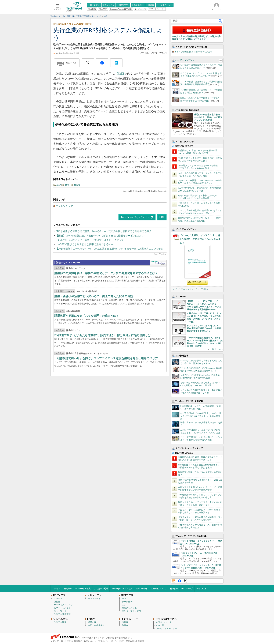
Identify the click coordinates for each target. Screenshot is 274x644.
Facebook (179, 581)
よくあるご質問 (101, 589)
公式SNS (68, 641)
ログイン (56, 589)
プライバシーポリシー (109, 641)
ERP (59, 185)
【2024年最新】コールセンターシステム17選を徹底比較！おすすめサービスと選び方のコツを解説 (110, 249)
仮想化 (57, 602)
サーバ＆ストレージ (63, 605)
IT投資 (77, 185)
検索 (221, 21)
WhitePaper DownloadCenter (158, 263)
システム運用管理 (62, 614)
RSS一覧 (160, 625)
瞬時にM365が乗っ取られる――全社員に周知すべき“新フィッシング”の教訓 (208, 117)
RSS (174, 581)
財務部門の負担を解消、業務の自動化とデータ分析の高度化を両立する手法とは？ (106, 273)
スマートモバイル (62, 608)
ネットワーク (60, 611)
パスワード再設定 (83, 589)
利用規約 (174, 589)
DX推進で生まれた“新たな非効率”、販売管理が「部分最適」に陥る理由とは (102, 335)
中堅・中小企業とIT (97, 625)
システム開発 (60, 622)
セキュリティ (94, 598)
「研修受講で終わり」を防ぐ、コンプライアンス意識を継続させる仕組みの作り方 (106, 358)
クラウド (58, 598)
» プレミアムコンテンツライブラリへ (191, 289)
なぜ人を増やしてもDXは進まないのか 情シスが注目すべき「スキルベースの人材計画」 (201, 416)
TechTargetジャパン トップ (137, 217)
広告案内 (78, 641)
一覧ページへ (216, 349)
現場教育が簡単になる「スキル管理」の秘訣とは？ (86, 316)
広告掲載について (158, 589)
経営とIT (92, 622)
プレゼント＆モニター (167, 628)
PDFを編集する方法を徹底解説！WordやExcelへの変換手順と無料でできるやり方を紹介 (104, 231)
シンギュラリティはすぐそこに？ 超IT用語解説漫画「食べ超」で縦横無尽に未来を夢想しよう (204, 328)
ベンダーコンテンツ (185, 60)
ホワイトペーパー (164, 622)
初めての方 (201, 589)
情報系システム (129, 608)
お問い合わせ (141, 589)
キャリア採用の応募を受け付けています (193, 52)
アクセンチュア (64, 206)
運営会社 (130, 641)
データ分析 (127, 602)
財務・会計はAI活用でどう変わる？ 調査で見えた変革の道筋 (94, 296)
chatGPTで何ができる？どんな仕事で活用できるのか (85, 244)
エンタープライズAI (131, 611)
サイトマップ (187, 589)
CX (123, 605)
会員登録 (68, 589)
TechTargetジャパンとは (122, 589)
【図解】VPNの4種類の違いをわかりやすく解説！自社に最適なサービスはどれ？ (100, 236)
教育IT (125, 625)
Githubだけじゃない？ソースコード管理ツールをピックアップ (90, 240)
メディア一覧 (57, 641)
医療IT (125, 622)
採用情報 (140, 641)
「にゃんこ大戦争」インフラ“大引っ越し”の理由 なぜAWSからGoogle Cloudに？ (200, 239)
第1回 (120, 74)
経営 (67, 185)
